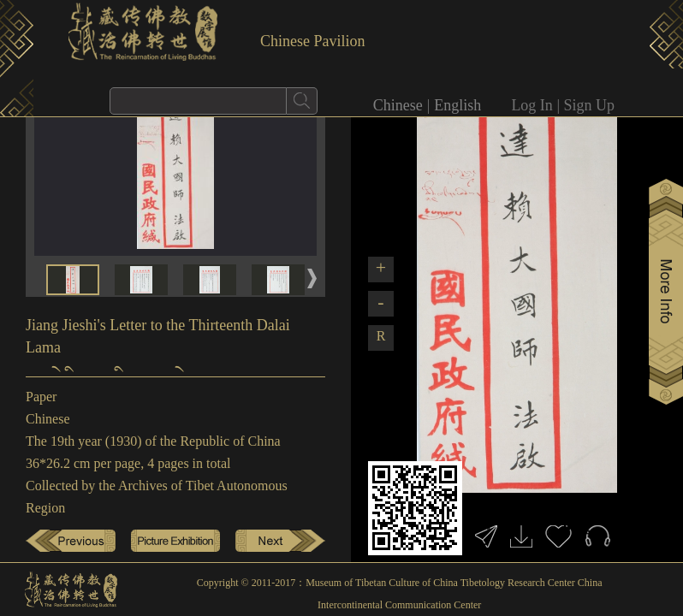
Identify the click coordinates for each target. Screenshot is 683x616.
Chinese (398, 105)
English (457, 105)
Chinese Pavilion (313, 41)
